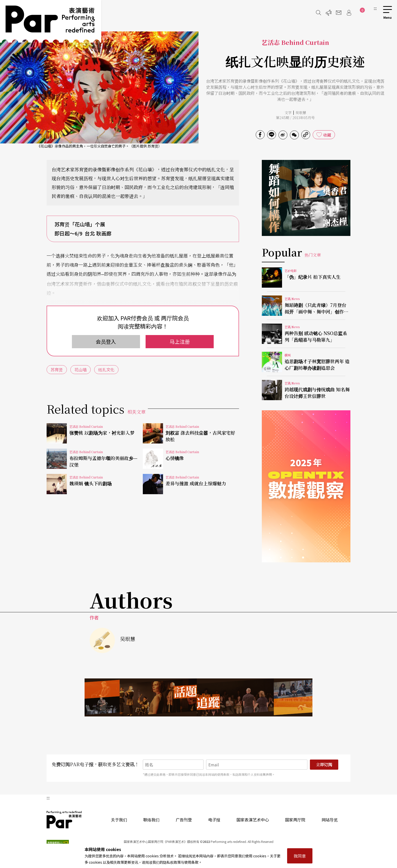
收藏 (327, 135)
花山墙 (81, 370)
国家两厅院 (295, 820)
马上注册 (180, 341)
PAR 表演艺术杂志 (64, 820)
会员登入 (106, 341)
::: (375, 8)
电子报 (214, 820)
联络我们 (151, 820)
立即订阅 (324, 764)
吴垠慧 (301, 113)
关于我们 (119, 820)
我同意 (300, 856)
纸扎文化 (106, 370)
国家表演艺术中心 (253, 820)
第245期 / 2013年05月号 (295, 118)
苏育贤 (57, 370)
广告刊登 (184, 820)
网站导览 (330, 820)
